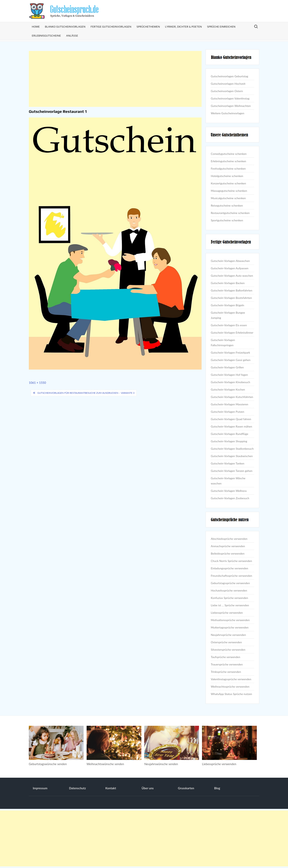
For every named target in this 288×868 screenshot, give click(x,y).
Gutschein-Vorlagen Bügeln (227, 305)
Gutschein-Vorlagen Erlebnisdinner (232, 333)
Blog (217, 788)
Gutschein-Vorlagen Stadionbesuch (232, 449)
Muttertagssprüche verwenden (230, 627)
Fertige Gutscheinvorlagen (111, 27)
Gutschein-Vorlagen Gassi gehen (231, 360)
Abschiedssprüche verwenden (229, 539)
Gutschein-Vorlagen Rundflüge (229, 434)
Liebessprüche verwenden (227, 613)
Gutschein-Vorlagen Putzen (227, 412)
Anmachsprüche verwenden (228, 546)
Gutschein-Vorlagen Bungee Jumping (228, 315)
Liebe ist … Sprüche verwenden (230, 605)
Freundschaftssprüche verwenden (231, 576)
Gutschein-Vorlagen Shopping (229, 441)
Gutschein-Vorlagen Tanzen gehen (232, 471)
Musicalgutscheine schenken (228, 198)
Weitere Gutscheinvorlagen (227, 113)
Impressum (40, 788)
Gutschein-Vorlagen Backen (228, 283)
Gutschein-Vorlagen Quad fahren (231, 419)
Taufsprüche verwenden (225, 657)
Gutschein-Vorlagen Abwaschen (230, 261)
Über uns (148, 788)
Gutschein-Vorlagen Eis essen (229, 325)
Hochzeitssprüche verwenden (229, 590)
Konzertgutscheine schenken (228, 183)
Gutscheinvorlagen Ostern (227, 91)
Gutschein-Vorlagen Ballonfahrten (232, 290)
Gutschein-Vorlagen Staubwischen (232, 456)
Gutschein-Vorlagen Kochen (228, 389)
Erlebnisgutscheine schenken (228, 161)
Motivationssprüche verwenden (230, 620)
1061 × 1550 (37, 383)
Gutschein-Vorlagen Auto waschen (232, 276)
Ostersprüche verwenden (226, 642)
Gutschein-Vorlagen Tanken (227, 463)
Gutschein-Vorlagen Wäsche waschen (228, 481)
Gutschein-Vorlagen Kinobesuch (230, 382)
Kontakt (111, 788)
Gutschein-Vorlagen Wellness (229, 491)
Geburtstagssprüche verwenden (230, 583)
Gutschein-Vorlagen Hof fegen (229, 375)
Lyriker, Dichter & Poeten (183, 27)
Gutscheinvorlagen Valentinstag (230, 98)
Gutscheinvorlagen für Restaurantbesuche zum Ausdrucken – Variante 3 (86, 393)
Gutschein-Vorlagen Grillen (227, 367)
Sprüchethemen (148, 27)
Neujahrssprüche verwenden (228, 635)
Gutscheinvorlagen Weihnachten (231, 106)
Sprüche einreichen (221, 27)
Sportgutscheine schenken (227, 220)
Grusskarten (186, 788)
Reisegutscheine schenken (227, 205)
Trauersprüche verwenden (227, 664)
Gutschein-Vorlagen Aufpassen (230, 268)
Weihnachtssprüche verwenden (230, 687)
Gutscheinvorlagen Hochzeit (228, 84)
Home (36, 27)
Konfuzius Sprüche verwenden (229, 598)
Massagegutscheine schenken (229, 191)
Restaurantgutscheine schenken (230, 213)
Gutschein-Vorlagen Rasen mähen (231, 426)
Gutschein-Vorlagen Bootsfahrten (231, 298)
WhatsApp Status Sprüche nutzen (231, 694)
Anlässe (72, 36)
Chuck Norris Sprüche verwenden (231, 561)
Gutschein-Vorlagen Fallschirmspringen (223, 343)
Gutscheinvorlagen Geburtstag (229, 76)
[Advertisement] (115, 79)
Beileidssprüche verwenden (228, 553)
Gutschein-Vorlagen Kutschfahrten (232, 397)
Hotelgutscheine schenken (227, 176)
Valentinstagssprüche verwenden (231, 679)
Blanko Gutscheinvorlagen (65, 27)
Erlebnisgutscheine (46, 36)
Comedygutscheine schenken (229, 154)
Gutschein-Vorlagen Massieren (229, 404)
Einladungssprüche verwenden (229, 568)
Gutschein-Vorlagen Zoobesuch (230, 498)
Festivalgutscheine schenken (228, 169)
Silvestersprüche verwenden (228, 650)
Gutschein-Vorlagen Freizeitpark (230, 352)
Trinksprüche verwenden (226, 672)
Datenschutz (77, 788)
